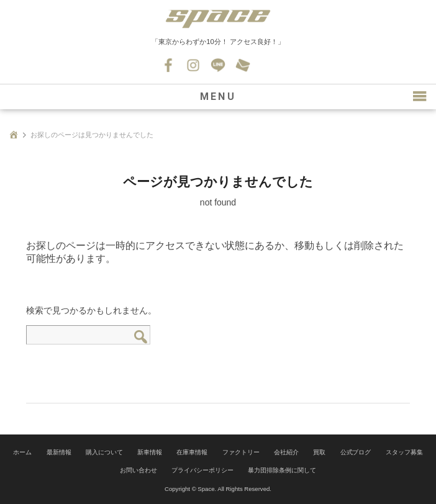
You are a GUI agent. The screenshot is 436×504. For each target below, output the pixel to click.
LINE (218, 65)
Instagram (193, 65)
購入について (104, 452)
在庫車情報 (192, 452)
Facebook (168, 65)
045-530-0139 (268, 65)
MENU (218, 97)
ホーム (22, 452)
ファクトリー (241, 452)
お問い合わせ (243, 65)
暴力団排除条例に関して (282, 470)
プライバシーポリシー (202, 470)
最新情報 (59, 452)
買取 (319, 452)
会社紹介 (286, 452)
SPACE (218, 19)
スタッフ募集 (404, 452)
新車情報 (150, 452)
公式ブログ (356, 452)
